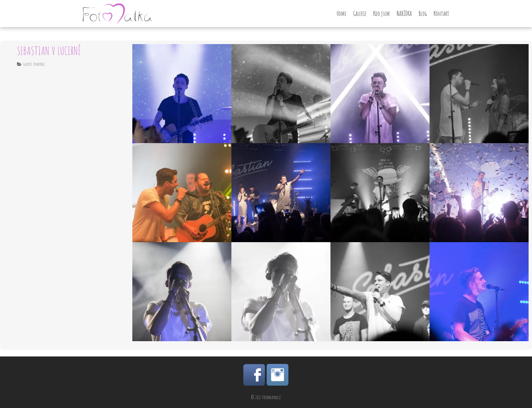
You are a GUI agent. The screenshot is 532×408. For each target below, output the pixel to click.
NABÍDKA (404, 14)
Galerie (360, 14)
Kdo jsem (382, 14)
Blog (423, 14)
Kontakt (441, 14)
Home (341, 14)
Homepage (39, 64)
